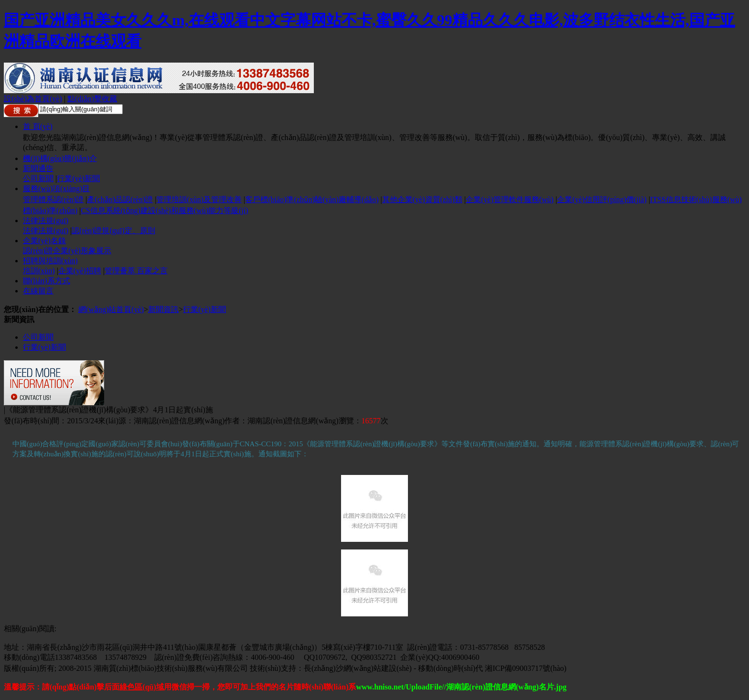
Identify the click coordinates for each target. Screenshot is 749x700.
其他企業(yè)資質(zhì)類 (422, 199)
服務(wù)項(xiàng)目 (56, 188)
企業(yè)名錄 (44, 241)
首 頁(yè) (38, 126)
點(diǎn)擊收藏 (92, 99)
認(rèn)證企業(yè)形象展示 (67, 251)
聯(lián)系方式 (47, 281)
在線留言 (38, 291)
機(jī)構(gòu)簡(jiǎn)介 (60, 158)
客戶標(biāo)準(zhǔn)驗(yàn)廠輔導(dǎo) (312, 199)
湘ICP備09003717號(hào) (526, 668)
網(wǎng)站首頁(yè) (111, 309)
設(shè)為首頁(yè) (33, 99)
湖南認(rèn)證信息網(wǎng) (179, 421)
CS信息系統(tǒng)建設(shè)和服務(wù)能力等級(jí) (164, 210)
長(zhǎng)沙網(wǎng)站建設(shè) (358, 668)
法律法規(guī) (46, 221)
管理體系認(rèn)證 (53, 199)
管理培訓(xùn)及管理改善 (199, 199)
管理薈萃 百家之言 (136, 271)
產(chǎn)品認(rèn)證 (120, 199)
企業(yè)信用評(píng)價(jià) (602, 199)
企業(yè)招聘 (80, 271)
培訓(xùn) (39, 271)
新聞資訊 (163, 309)
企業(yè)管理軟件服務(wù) (510, 199)
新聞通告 (38, 168)
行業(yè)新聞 (78, 178)
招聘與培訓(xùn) (50, 261)
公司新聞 (38, 178)
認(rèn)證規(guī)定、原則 (113, 231)
